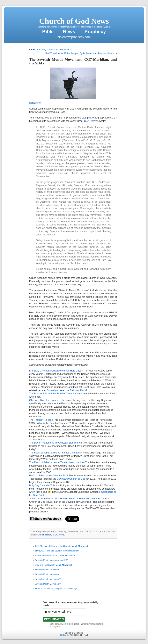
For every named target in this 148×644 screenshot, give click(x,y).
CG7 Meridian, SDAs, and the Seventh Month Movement (61, 546)
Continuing (63, 479)
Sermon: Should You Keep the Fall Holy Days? (57, 589)
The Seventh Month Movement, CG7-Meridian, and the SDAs (73, 61)
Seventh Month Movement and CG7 (52, 560)
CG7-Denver (91, 121)
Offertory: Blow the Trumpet (44, 400)
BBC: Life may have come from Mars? (51, 50)
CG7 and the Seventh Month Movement (53, 565)
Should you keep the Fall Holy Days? (67, 390)
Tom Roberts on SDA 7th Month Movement (55, 556)
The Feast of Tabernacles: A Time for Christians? (56, 453)
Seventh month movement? (48, 579)
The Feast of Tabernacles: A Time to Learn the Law (57, 462)
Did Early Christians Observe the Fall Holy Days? (56, 371)
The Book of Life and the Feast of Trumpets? (53, 394)
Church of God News (74, 21)
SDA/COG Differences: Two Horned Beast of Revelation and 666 (64, 499)
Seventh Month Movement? (48, 584)
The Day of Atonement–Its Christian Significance (56, 443)
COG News (59, 535)
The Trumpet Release (41, 420)
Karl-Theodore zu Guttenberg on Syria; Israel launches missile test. (80, 53)
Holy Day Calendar (40, 485)
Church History (45, 535)
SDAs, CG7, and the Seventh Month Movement (57, 551)
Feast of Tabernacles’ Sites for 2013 (49, 476)
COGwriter (35, 103)
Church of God (77, 479)
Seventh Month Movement (47, 570)
